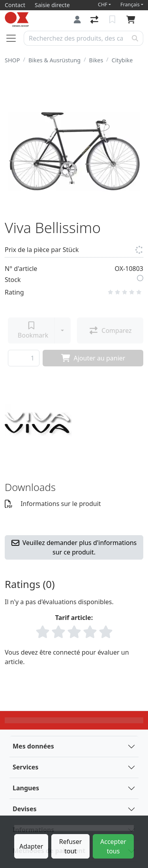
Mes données (33, 746)
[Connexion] (77, 20)
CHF (103, 5)
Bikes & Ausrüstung (54, 60)
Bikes (96, 60)
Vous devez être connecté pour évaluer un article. (67, 657)
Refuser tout (71, 846)
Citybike (122, 60)
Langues (26, 788)
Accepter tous (113, 846)
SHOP (12, 60)
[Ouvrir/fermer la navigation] (14, 38)
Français (130, 5)
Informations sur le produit (53, 504)
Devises (24, 809)
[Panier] (132, 20)
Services (25, 767)
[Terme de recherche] (76, 38)
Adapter (31, 846)
